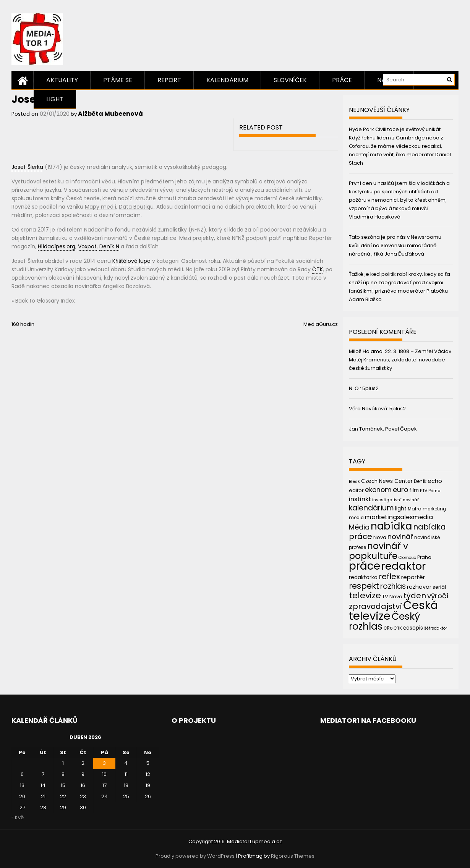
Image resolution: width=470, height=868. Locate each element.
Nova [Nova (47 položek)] (380, 537)
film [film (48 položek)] (414, 490)
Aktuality (62, 80)
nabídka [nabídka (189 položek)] (391, 526)
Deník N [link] (109, 246)
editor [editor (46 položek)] (356, 490)
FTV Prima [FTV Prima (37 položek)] (430, 491)
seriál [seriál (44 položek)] (439, 587)
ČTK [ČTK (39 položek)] (398, 628)
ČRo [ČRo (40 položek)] (388, 628)
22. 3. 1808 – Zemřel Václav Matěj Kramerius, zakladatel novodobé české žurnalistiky (400, 360)
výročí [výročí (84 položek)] (438, 596)
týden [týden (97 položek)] (415, 596)
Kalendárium (227, 80)
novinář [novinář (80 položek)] (400, 537)
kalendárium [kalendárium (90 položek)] (371, 508)
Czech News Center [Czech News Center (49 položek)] (387, 481)
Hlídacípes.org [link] (57, 246)
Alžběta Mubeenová (110, 114)
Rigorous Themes (293, 856)
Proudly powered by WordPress (195, 856)
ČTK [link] (318, 269)
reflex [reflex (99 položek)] (389, 577)
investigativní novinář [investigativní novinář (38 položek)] (395, 500)
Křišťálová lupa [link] (131, 261)
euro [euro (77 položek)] (400, 490)
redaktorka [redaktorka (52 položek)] (363, 577)
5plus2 (370, 388)
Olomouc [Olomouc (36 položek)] (407, 558)
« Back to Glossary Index (43, 301)
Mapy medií (100, 207)
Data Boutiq (135, 207)
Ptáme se (118, 80)
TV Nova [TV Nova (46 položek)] (392, 597)
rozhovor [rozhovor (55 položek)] (419, 587)
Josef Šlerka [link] (27, 167)
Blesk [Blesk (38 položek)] (354, 481)
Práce (342, 80)
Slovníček (290, 80)
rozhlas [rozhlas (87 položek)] (393, 586)
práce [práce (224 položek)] (365, 566)
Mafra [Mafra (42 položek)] (415, 509)
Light (55, 99)
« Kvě (18, 817)
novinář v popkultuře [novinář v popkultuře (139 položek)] (378, 551)
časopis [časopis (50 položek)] (413, 628)
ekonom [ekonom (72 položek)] (378, 490)
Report (169, 80)
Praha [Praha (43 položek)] (424, 557)
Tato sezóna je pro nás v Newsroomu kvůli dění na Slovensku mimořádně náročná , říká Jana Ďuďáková (395, 245)
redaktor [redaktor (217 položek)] (404, 566)
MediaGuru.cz (321, 324)
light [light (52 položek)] (401, 508)
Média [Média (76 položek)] (359, 527)
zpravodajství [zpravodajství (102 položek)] (375, 606)
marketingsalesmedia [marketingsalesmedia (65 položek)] (399, 517)
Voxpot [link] (87, 246)
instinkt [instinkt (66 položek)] (360, 499)
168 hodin (23, 324)
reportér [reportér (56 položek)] (413, 577)
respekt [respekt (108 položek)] (364, 586)
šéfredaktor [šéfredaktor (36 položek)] (436, 628)
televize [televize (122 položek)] (365, 595)
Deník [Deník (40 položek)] (420, 481)
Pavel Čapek (401, 429)
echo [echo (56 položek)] (435, 481)
